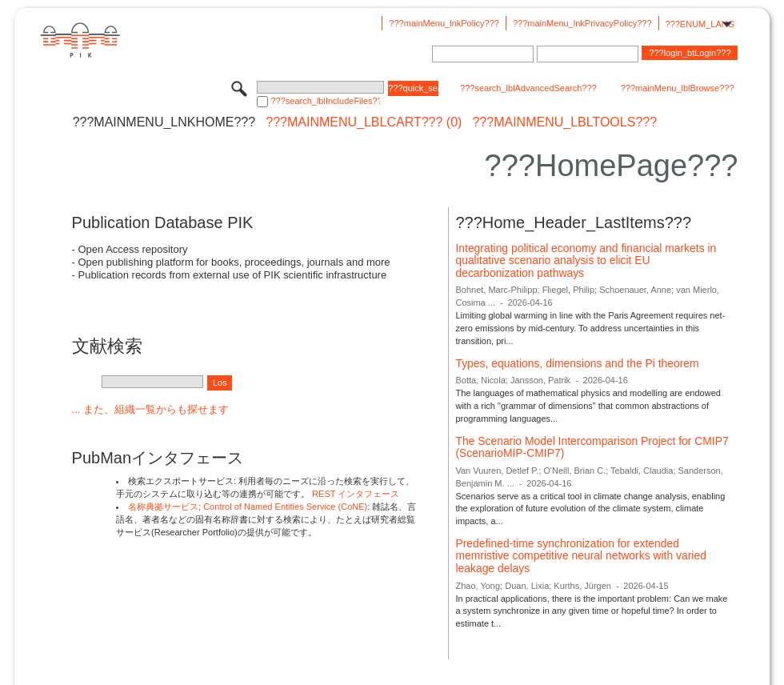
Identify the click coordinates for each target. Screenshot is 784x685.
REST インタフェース (356, 494)
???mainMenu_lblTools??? (564, 122)
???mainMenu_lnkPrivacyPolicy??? (582, 23)
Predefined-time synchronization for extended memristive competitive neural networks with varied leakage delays (580, 556)
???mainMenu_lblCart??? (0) (364, 122)
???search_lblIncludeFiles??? (325, 101)
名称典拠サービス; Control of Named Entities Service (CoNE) (248, 507)
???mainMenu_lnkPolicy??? (444, 23)
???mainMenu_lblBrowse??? (678, 88)
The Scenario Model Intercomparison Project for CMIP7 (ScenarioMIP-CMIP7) (592, 447)
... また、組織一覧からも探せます (150, 409)
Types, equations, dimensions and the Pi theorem (577, 363)
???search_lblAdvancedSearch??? (528, 88)
